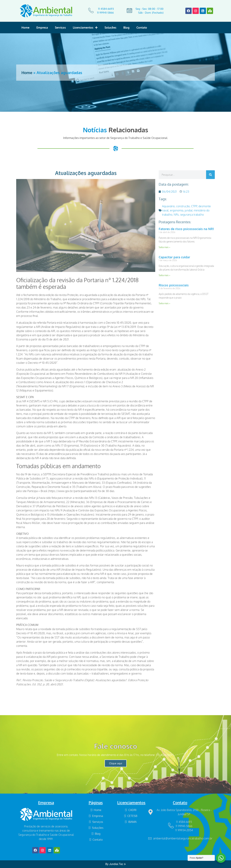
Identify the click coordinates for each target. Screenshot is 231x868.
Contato (142, 28)
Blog (126, 28)
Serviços (60, 28)
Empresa (42, 28)
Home (25, 28)
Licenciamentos (85, 28)
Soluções (110, 28)
